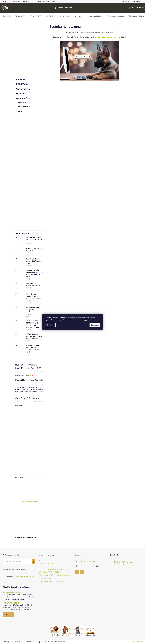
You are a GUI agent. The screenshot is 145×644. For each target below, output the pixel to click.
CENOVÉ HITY (24, 89)
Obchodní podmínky (46, 578)
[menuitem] (7, 16)
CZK (115, 1)
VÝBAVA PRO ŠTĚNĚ (11, 603)
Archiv (8, 615)
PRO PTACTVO (21, 107)
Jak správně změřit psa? (42, 2)
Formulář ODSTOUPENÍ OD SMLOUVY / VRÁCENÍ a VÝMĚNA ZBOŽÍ (53, 571)
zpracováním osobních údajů (24, 576)
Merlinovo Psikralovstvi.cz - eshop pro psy (124, 563)
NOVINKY (21, 94)
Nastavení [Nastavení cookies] (50, 325)
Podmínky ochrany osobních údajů (51, 581)
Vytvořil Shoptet (136, 642)
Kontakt (6, 2)
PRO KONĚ (20, 103)
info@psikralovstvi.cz (87, 562)
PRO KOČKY (21, 84)
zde (86, 320)
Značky (20, 111)
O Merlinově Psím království (21, 2)
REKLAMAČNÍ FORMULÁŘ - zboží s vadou (54, 575)
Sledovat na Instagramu (31, 502)
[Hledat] (73, 8)
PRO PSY (19, 80)
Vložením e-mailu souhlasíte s (17, 571)
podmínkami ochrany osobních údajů (17, 572)
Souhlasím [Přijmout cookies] (95, 325)
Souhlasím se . (19, 576)
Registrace (137, 1)
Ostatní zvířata (22, 99)
